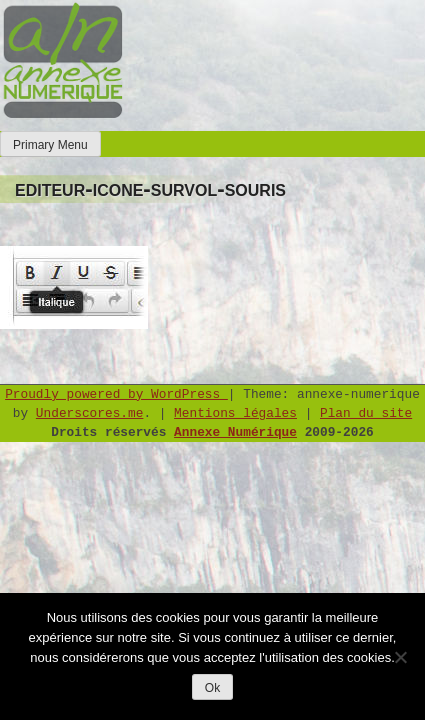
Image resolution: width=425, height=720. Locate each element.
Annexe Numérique (235, 432)
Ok (212, 688)
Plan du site (366, 413)
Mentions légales (235, 413)
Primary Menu (50, 145)
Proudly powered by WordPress (116, 394)
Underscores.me (90, 413)
